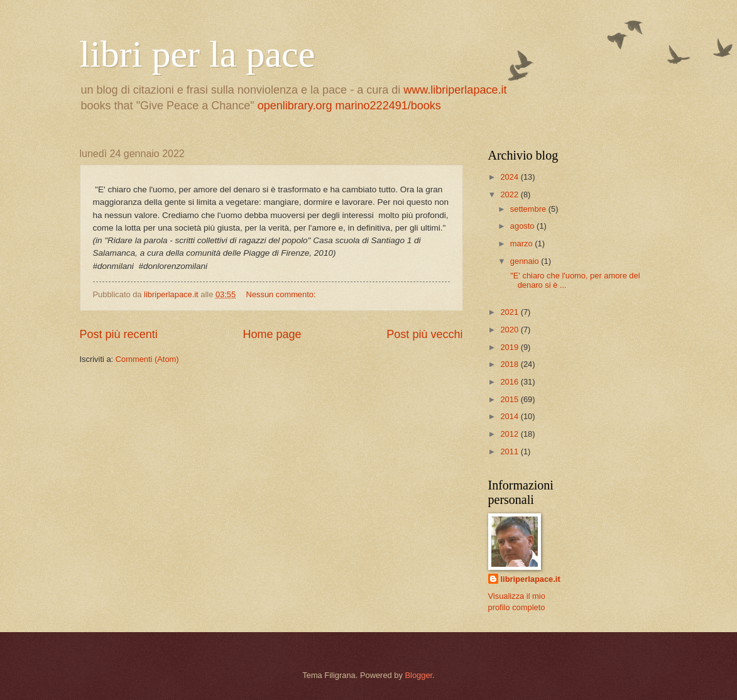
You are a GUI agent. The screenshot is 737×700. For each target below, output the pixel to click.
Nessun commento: (282, 294)
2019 (510, 347)
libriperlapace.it (531, 579)
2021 (510, 312)
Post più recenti (119, 334)
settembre (529, 209)
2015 (510, 399)
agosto (523, 226)
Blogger (418, 675)
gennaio (526, 261)
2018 (510, 364)
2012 (510, 434)
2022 (510, 194)
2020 (510, 330)
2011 (510, 451)
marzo (522, 243)
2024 (510, 177)
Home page (272, 334)
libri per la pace (198, 54)
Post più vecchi (424, 334)
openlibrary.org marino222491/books (349, 106)
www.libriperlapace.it (455, 90)
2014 (510, 416)
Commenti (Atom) (147, 359)
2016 (510, 382)
